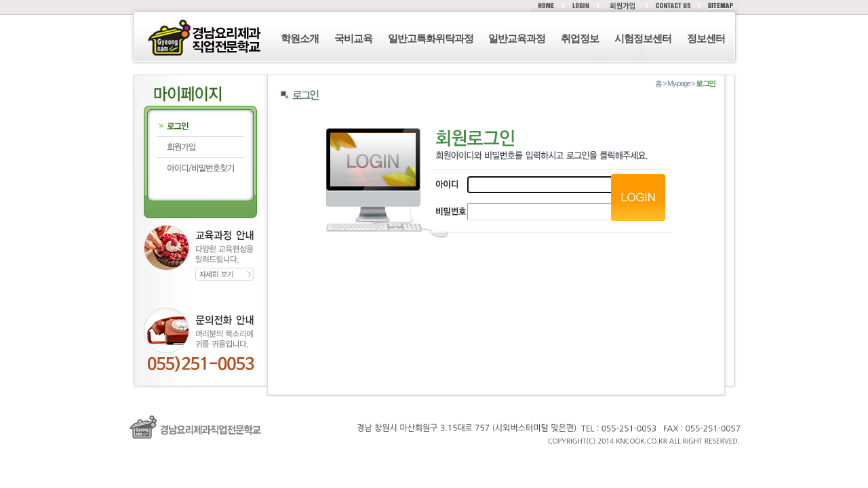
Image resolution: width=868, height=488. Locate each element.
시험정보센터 (643, 38)
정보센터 (706, 38)
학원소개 (300, 38)
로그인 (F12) (434, 460)
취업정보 (580, 38)
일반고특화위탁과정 (431, 38)
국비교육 (353, 38)
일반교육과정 (517, 38)
